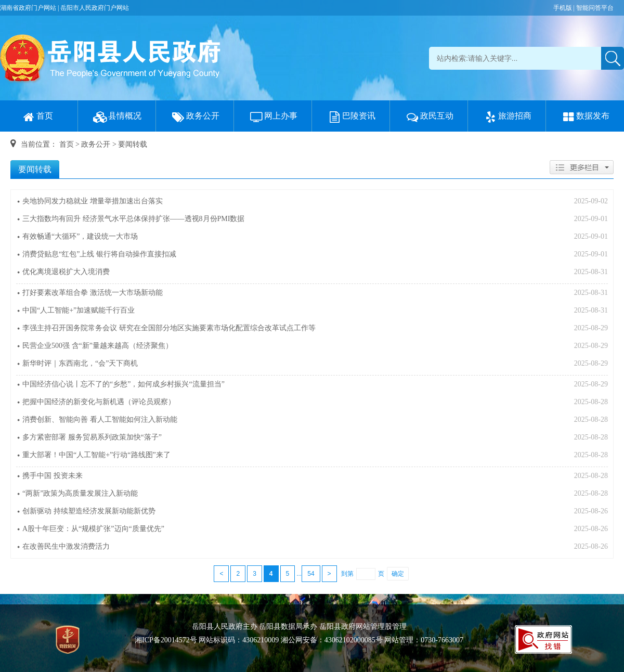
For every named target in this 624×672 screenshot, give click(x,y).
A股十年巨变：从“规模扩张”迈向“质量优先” (93, 529)
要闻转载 (133, 144)
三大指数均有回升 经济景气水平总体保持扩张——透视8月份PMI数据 (133, 219)
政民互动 (429, 116)
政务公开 (195, 116)
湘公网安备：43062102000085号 (332, 640)
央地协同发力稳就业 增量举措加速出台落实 (93, 201)
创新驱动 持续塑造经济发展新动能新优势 (89, 511)
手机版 (563, 8)
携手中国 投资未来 (53, 476)
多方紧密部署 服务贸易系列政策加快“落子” (92, 437)
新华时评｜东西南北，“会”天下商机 (80, 363)
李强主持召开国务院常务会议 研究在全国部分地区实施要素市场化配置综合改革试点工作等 (169, 328)
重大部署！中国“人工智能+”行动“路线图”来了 (96, 455)
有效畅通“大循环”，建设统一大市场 (80, 236)
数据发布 (585, 116)
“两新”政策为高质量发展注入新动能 (80, 493)
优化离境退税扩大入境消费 (66, 272)
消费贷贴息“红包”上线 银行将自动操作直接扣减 (99, 254)
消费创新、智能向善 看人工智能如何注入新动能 (100, 419)
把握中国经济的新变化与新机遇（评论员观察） (99, 402)
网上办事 (273, 116)
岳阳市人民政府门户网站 (95, 8)
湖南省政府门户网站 (28, 8)
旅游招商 (507, 116)
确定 (398, 574)
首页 (37, 116)
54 (311, 574)
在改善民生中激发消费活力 (66, 546)
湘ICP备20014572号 (166, 640)
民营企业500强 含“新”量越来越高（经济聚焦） (97, 346)
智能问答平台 (595, 8)
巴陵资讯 (351, 116)
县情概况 (117, 116)
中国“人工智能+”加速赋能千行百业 (79, 310)
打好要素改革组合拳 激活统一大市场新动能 (93, 293)
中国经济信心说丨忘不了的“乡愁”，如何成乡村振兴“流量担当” (123, 384)
